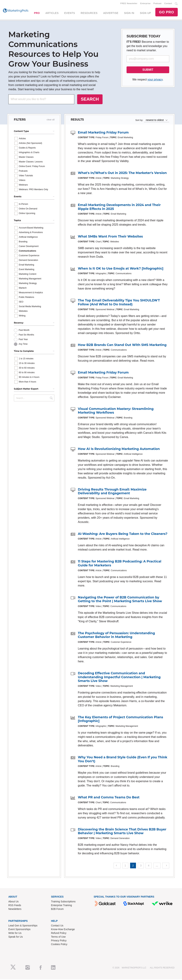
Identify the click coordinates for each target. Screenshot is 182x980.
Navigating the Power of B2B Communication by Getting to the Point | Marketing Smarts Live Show (120, 600)
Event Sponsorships (19, 930)
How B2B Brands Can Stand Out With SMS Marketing (122, 346)
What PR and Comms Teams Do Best (109, 798)
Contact (168, 4)
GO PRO (167, 12)
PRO (37, 13)
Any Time (23, 345)
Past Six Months (26, 335)
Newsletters (15, 910)
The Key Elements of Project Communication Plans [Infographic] (121, 720)
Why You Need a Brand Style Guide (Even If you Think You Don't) (123, 760)
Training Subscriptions (63, 902)
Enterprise (145, 4)
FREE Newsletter (129, 4)
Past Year (23, 340)
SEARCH (90, 100)
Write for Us (15, 934)
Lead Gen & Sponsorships (23, 926)
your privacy (155, 80)
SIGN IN (129, 13)
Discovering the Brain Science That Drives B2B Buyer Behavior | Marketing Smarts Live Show (122, 832)
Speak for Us (16, 937)
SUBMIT (148, 70)
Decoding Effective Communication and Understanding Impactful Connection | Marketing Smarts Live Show (119, 678)
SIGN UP (145, 13)
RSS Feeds (15, 906)
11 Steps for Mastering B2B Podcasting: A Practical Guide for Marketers (120, 564)
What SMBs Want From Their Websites (110, 237)
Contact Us (57, 926)
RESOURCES (89, 13)
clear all (51, 120)
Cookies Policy (59, 945)
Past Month (24, 331)
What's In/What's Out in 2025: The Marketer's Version (122, 174)
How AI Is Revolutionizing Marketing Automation (119, 450)
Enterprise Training (61, 906)
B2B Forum (57, 910)
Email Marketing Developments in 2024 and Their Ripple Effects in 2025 (119, 208)
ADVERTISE (111, 13)
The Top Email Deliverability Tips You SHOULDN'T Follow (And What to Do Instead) (119, 303)
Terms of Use (58, 937)
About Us (14, 902)
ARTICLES (52, 13)
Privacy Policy (59, 941)
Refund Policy (59, 934)
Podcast (157, 4)
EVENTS (70, 13)
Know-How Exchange (63, 930)
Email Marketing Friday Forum (103, 133)
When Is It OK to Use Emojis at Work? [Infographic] (121, 269)
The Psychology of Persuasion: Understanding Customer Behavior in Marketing (116, 636)
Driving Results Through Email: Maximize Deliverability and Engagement (112, 492)
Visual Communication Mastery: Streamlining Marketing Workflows (116, 411)
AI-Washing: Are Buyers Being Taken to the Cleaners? (123, 535)
